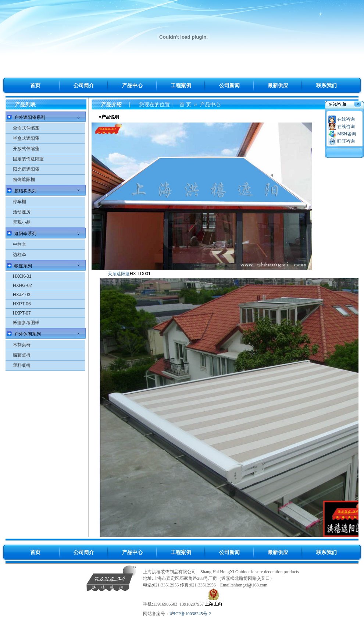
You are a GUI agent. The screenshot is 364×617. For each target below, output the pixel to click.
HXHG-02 (22, 286)
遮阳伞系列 (25, 234)
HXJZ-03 (22, 295)
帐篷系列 (23, 266)
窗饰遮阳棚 (24, 180)
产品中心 (210, 104)
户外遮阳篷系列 (30, 117)
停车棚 (19, 202)
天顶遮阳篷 (119, 274)
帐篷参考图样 (26, 323)
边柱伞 (19, 255)
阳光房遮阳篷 (26, 169)
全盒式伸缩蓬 (26, 128)
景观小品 (22, 222)
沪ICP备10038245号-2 (190, 614)
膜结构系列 (25, 191)
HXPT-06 (22, 304)
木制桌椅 (22, 345)
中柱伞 (19, 244)
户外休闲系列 (28, 334)
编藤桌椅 (22, 355)
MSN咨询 (347, 134)
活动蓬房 (22, 212)
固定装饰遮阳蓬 (28, 159)
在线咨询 (346, 119)
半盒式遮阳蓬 (26, 138)
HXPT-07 (22, 313)
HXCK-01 (22, 276)
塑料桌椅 (22, 365)
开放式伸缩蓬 (26, 149)
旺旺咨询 (346, 141)
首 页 (185, 104)
